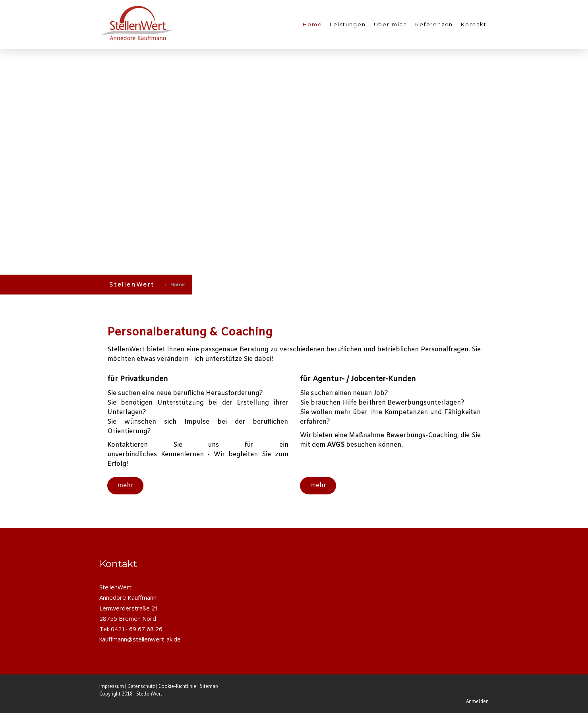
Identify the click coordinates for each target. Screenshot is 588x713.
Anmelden (477, 701)
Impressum (112, 686)
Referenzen (434, 24)
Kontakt (474, 24)
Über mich (391, 24)
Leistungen (348, 24)
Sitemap (209, 686)
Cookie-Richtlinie (177, 686)
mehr (125, 485)
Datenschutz (141, 686)
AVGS (336, 445)
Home (312, 24)
